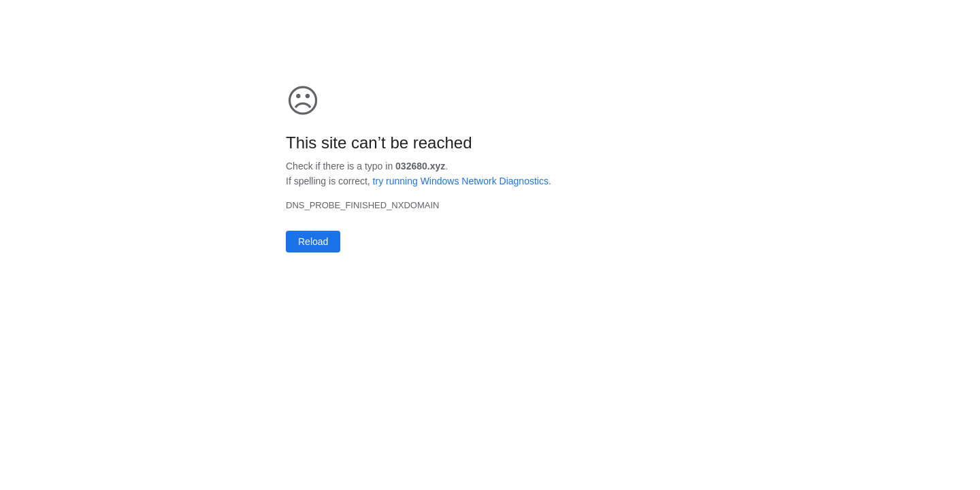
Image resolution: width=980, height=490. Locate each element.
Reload (313, 242)
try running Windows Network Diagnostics (461, 181)
